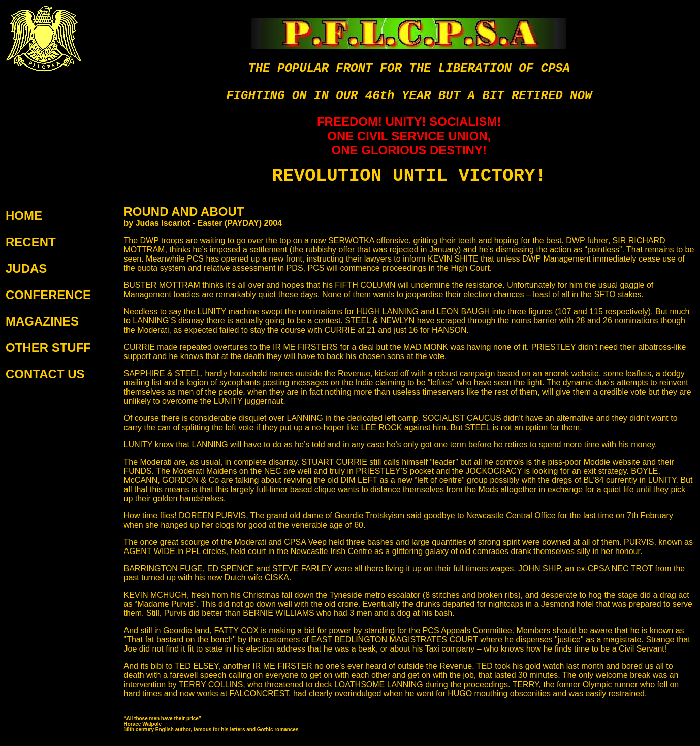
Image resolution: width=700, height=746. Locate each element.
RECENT (31, 242)
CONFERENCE (48, 295)
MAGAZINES (42, 321)
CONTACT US (45, 374)
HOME (24, 216)
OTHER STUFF (48, 348)
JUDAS (26, 268)
